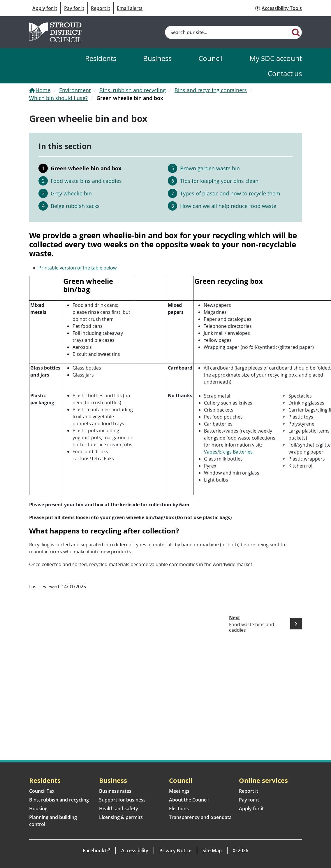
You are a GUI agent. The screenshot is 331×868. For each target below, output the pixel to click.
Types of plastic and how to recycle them (230, 193)
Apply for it (45, 8)
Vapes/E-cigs (218, 452)
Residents (101, 58)
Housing (38, 808)
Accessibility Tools (282, 8)
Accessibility (135, 850)
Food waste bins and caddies (86, 181)
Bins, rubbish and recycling (133, 90)
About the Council (189, 800)
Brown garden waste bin (210, 168)
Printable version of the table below (78, 268)
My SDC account (276, 58)
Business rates (115, 791)
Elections (179, 808)
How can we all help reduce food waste (228, 206)
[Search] (296, 32)
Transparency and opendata (200, 817)
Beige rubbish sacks (75, 206)
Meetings (179, 791)
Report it (101, 8)
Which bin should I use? (58, 98)
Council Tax (42, 791)
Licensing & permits (121, 817)
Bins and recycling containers (211, 90)
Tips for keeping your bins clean (219, 181)
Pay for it (74, 8)
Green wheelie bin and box (86, 168)
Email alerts (130, 8)
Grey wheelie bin (71, 193)
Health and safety (119, 808)
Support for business (122, 800)
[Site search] (228, 32)
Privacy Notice (175, 850)
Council (211, 58)
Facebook (94, 850)
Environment (75, 90)
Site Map (212, 850)
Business (157, 58)
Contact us (285, 73)
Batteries (243, 452)
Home (43, 90)
